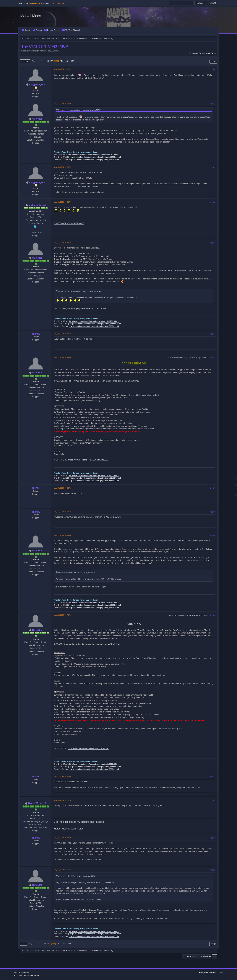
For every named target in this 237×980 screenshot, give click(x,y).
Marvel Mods (31, 16)
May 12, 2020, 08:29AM (63, 104)
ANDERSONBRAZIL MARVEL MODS (69, 223)
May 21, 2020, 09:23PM (63, 535)
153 (66, 61)
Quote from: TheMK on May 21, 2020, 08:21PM (77, 573)
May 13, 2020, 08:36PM (63, 243)
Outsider (37, 119)
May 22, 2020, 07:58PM (63, 800)
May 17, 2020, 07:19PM (63, 357)
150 (51, 61)
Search (37, 30)
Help (201, 973)
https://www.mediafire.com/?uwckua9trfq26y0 (88, 460)
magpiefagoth (37, 84)
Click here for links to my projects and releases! (79, 822)
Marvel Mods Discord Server (69, 829)
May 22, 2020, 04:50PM (63, 776)
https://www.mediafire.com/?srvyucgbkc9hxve (88, 748)
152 (62, 61)
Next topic (211, 53)
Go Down (25, 61)
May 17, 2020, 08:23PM (63, 488)
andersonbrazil (37, 205)
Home (26, 30)
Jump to (178, 956)
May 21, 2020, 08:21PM (63, 512)
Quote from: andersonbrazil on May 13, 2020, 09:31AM (80, 291)
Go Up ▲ (221, 973)
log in (52, 3)
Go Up (23, 944)
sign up (61, 3)
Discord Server (52, 30)
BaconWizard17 (37, 803)
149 (47, 61)
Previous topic (197, 53)
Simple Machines (33, 976)
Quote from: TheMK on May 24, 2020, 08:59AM (77, 876)
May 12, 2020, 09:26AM (63, 167)
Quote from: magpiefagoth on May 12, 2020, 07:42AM (79, 110)
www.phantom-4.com (89, 152)
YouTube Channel (71, 30)
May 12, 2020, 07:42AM (63, 69)
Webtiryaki (25, 973)
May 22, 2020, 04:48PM (63, 615)
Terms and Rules (210, 973)
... (44, 61)
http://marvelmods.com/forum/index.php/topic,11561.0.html (95, 157)
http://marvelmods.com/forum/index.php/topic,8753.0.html (94, 155)
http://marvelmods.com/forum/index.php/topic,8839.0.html (94, 160)
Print (213, 62)
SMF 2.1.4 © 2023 (19, 976)
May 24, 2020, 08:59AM (63, 838)
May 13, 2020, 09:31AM (63, 202)
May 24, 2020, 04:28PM (63, 870)
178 (72, 61)
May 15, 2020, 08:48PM (63, 334)
